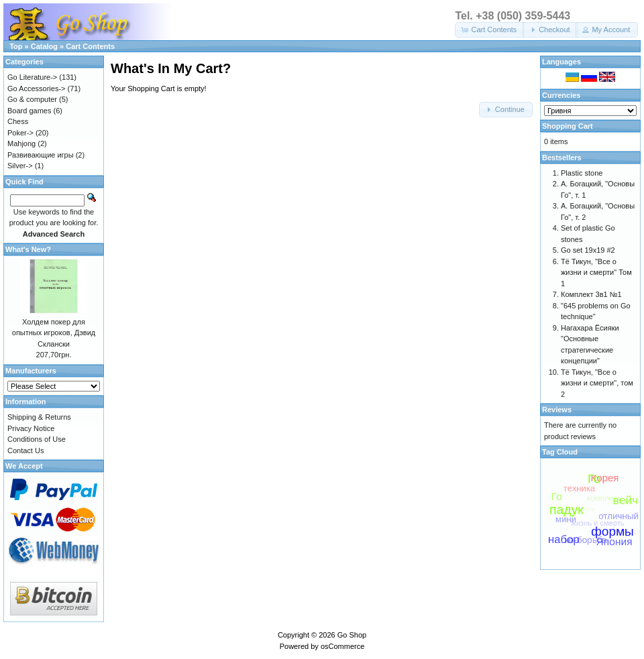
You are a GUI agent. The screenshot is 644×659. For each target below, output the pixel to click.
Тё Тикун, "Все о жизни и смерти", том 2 (597, 383)
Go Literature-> (32, 77)
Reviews (557, 410)
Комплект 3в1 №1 (591, 294)
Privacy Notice (31, 428)
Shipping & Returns (39, 417)
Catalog (44, 46)
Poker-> (20, 133)
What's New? (28, 249)
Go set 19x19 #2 (588, 250)
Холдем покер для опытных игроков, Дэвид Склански (54, 333)
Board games (29, 111)
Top (16, 46)
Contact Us (25, 451)
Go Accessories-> (37, 88)
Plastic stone (582, 173)
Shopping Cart (568, 126)
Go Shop (352, 635)
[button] (490, 30)
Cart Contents (90, 46)
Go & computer (32, 99)
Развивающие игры (41, 155)
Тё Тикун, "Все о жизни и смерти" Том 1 (596, 273)
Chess (18, 121)
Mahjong (21, 143)
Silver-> (20, 166)
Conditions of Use (37, 439)
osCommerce (342, 646)
